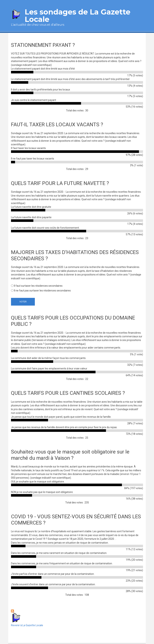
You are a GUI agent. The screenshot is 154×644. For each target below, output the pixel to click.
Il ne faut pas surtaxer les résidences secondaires (42, 291)
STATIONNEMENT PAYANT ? (43, 45)
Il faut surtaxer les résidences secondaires (38, 286)
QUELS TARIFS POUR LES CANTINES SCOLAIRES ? (68, 393)
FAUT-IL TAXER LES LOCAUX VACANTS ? (57, 125)
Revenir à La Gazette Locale (27, 620)
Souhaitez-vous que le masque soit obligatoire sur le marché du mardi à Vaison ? (70, 455)
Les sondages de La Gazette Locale (78, 16)
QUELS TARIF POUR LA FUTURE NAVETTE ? (60, 183)
